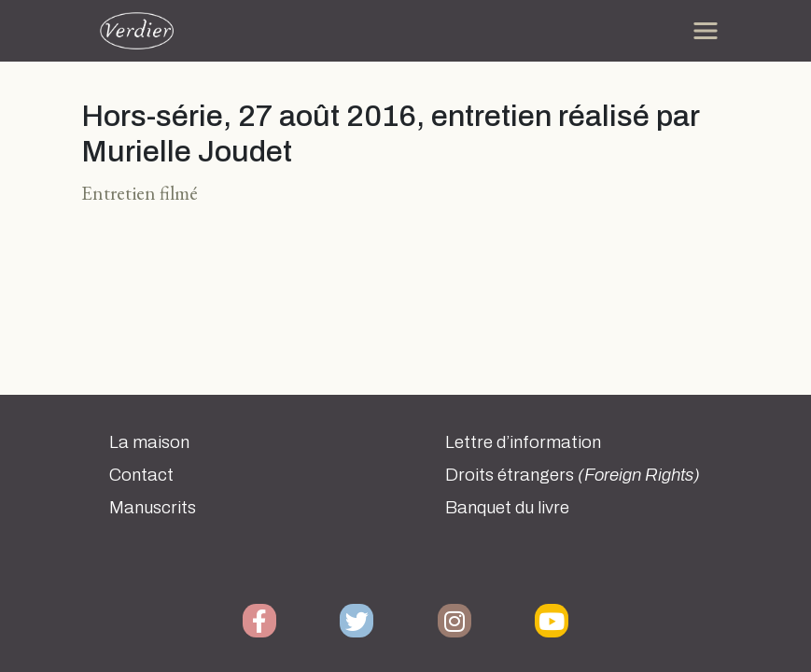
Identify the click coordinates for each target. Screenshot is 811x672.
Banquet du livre (507, 508)
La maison (149, 442)
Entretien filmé (140, 193)
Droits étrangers (573, 475)
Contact (141, 475)
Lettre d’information (523, 442)
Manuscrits (153, 508)
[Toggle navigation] (706, 31)
